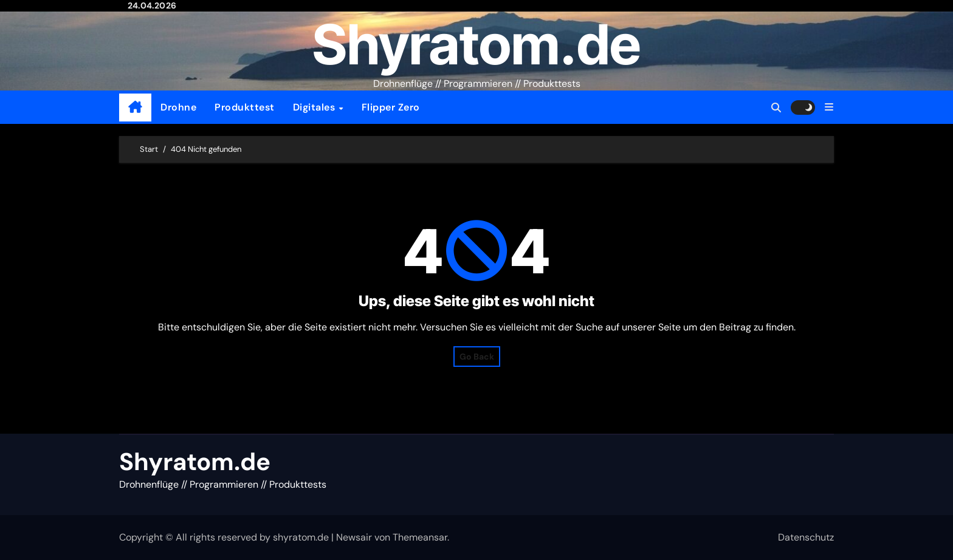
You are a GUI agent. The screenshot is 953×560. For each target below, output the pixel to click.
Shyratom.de (476, 44)
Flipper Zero (391, 107)
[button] (829, 107)
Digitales (315, 107)
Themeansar (420, 537)
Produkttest (245, 107)
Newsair (354, 537)
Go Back (477, 357)
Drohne (178, 107)
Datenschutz (806, 537)
